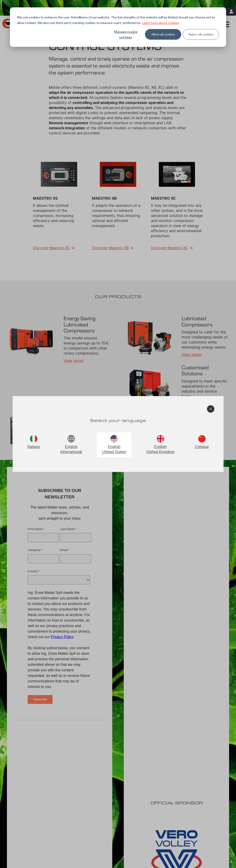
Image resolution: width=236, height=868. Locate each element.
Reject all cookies (201, 34)
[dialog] (118, 27)
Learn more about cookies (161, 23)
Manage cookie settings (126, 35)
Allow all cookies (163, 34)
